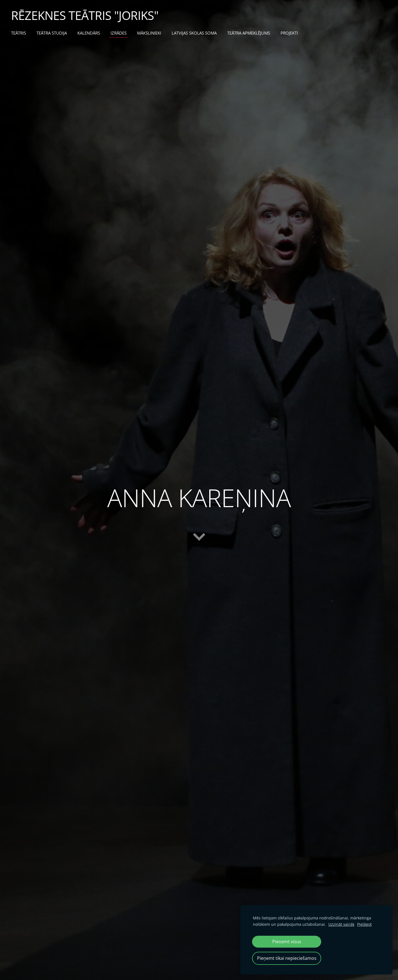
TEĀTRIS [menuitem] (19, 33)
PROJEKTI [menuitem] (289, 33)
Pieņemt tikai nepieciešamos (287, 958)
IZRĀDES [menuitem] (119, 33)
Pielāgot (364, 924)
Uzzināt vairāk (341, 924)
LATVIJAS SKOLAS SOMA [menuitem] (194, 33)
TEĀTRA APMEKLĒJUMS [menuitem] (249, 33)
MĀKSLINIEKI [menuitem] (149, 33)
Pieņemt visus (287, 942)
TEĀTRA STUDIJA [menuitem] (52, 33)
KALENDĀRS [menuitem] (89, 33)
